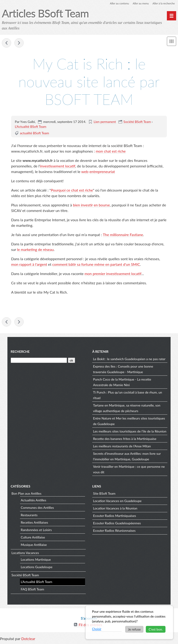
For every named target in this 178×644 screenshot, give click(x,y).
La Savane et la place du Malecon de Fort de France (19, 43)
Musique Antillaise (34, 545)
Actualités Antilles (34, 501)
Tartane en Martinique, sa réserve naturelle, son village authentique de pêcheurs (127, 409)
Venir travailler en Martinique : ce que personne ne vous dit (129, 470)
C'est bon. (156, 629)
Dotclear (28, 639)
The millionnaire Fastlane (123, 235)
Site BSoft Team (104, 494)
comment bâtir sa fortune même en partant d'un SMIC (96, 264)
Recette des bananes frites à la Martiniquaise (125, 439)
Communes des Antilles (37, 508)
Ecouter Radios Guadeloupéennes (117, 524)
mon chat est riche (111, 151)
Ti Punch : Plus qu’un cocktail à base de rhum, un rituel (128, 396)
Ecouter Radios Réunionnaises (114, 531)
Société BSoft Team (137, 122)
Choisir (97, 629)
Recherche (20, 352)
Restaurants (29, 516)
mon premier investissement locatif (113, 274)
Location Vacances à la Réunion (115, 509)
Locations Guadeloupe (37, 568)
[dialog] (129, 622)
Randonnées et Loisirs (36, 530)
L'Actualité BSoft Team (31, 127)
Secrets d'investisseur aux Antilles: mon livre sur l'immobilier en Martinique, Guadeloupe (127, 457)
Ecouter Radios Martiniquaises (115, 517)
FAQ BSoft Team (33, 590)
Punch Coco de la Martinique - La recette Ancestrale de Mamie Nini (122, 383)
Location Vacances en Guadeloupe (117, 502)
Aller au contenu (117, 3)
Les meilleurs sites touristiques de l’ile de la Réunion (130, 432)
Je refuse (134, 629)
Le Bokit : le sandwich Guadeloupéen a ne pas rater (129, 360)
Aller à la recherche (163, 3)
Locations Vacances (25, 554)
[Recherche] (39, 361)
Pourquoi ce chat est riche (72, 190)
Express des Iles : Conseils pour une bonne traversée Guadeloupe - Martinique (123, 370)
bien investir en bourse (91, 205)
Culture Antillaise (33, 538)
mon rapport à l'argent (29, 264)
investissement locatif (58, 166)
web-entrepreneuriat (98, 172)
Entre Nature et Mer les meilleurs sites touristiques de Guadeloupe (129, 422)
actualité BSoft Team (35, 133)
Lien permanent (105, 122)
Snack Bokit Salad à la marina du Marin (6, 43)
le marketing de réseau (35, 250)
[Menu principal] (172, 16)
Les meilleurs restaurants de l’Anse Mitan (122, 447)
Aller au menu (139, 3)
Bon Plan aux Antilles (27, 494)
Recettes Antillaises (35, 523)
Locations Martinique (36, 560)
